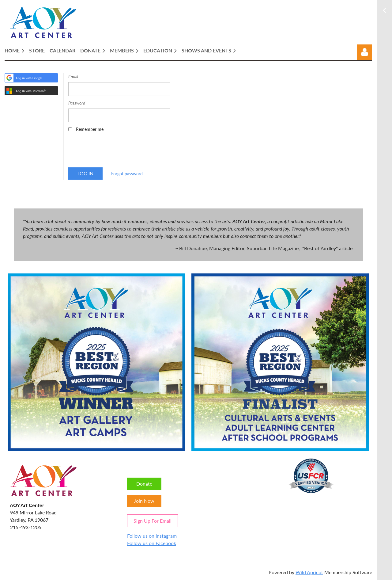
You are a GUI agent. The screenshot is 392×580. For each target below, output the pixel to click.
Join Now (144, 501)
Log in (364, 52)
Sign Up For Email (153, 521)
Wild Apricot (309, 572)
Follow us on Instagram (152, 536)
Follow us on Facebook (152, 543)
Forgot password (127, 174)
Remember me (90, 129)
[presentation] (115, 152)
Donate (144, 484)
